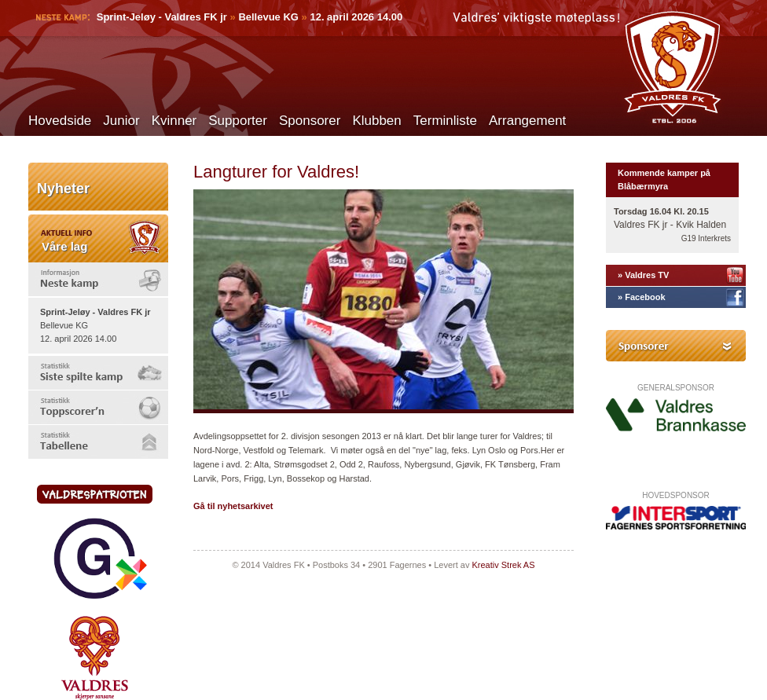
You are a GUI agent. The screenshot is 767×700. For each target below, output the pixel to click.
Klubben (376, 121)
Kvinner (174, 121)
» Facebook (642, 297)
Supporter (238, 121)
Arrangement (527, 121)
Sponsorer (310, 121)
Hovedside (60, 121)
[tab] (98, 279)
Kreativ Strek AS (503, 565)
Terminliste (445, 121)
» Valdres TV (643, 275)
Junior (121, 121)
